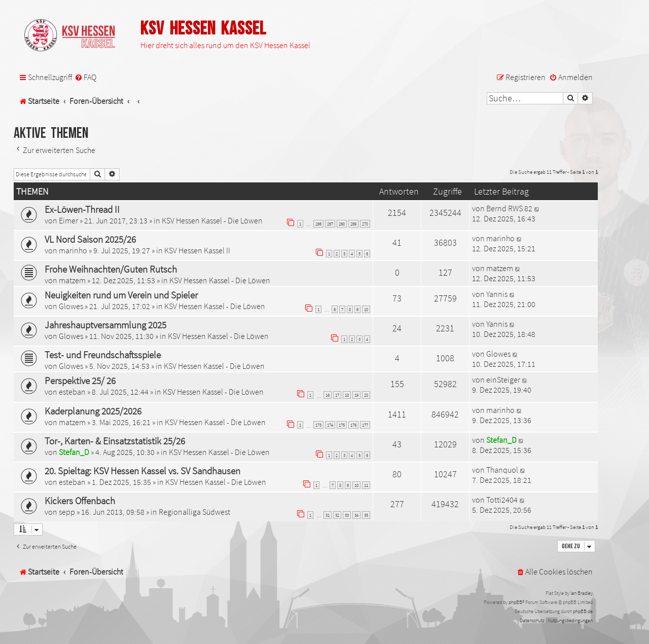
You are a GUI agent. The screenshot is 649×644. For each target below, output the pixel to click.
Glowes (71, 306)
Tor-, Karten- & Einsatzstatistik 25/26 (115, 441)
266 (318, 224)
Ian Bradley (582, 593)
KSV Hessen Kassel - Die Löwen (212, 220)
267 (330, 224)
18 (347, 395)
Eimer (68, 220)
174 (330, 425)
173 (318, 425)
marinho (73, 250)
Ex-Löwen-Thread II (82, 209)
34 (356, 515)
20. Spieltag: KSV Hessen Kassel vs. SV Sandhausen (142, 471)
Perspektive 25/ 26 (80, 381)
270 (365, 224)
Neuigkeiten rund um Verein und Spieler (121, 295)
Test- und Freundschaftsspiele (103, 355)
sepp (67, 512)
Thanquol (502, 470)
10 (366, 309)
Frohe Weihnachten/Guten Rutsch (111, 269)
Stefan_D (74, 452)
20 (366, 395)
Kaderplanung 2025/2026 (93, 411)
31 (328, 515)
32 (337, 515)
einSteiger (503, 380)
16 (328, 395)
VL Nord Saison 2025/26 (90, 239)
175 (342, 425)
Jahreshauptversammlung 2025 (105, 325)
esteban (72, 392)
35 (366, 515)
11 (366, 485)
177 (365, 425)
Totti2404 (502, 500)
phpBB (515, 602)
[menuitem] (85, 77)
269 (353, 224)
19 (356, 395)
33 (347, 515)
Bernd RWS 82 (509, 208)
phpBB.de (583, 611)
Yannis (497, 294)
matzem (72, 280)
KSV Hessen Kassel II (197, 250)
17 (337, 395)
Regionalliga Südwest (194, 512)
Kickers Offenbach (80, 501)
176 (353, 425)
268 (342, 224)
